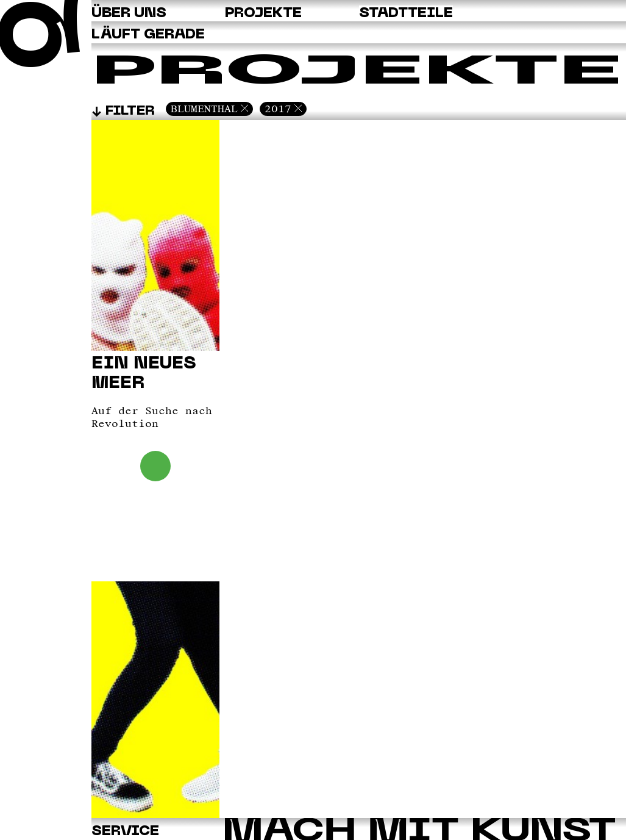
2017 (278, 109)
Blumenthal (204, 109)
